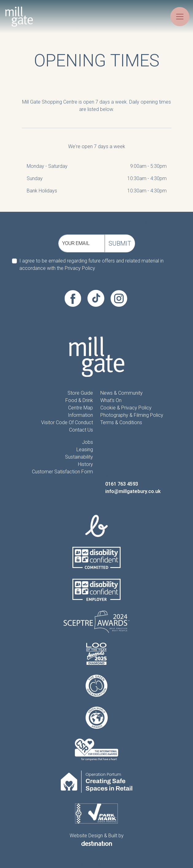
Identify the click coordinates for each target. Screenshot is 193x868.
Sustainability (79, 457)
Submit (120, 243)
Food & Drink (79, 400)
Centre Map (81, 408)
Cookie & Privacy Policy (126, 408)
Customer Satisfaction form (62, 472)
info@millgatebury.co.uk (133, 491)
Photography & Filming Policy (132, 415)
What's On (111, 400)
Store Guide (80, 393)
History (85, 464)
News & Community (122, 393)
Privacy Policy (80, 268)
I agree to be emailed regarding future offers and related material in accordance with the (91, 264)
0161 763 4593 (122, 484)
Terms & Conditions (121, 422)
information (80, 415)
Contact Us (81, 430)
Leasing (85, 450)
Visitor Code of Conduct (67, 422)
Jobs (87, 442)
